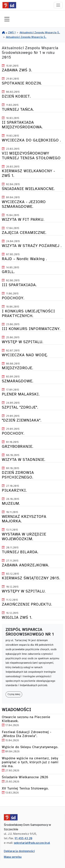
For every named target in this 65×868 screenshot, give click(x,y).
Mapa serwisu (13, 857)
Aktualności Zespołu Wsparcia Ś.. (40, 33)
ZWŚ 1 (12, 33)
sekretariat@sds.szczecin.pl (32, 843)
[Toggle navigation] (7, 20)
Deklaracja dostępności (19, 851)
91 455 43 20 (23, 838)
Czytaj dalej (14, 694)
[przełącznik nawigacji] (58, 5)
